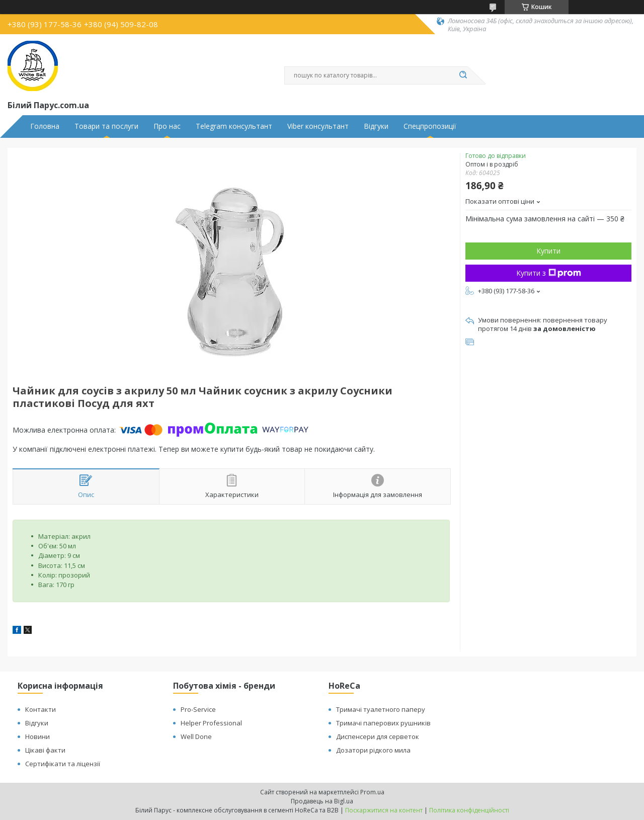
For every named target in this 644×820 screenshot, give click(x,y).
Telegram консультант (234, 126)
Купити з (549, 273)
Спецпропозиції (430, 126)
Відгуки (376, 126)
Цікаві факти (45, 750)
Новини (37, 736)
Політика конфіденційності (469, 810)
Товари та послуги (106, 126)
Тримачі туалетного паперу (381, 709)
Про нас (167, 126)
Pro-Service (198, 709)
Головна (45, 126)
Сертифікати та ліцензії (63, 764)
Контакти (41, 709)
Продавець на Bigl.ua (322, 801)
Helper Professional (211, 723)
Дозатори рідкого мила (373, 750)
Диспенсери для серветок (378, 736)
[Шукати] (463, 75)
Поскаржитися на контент (384, 810)
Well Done (196, 736)
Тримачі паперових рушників (383, 723)
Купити (548, 251)
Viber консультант (318, 126)
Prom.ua (372, 792)
